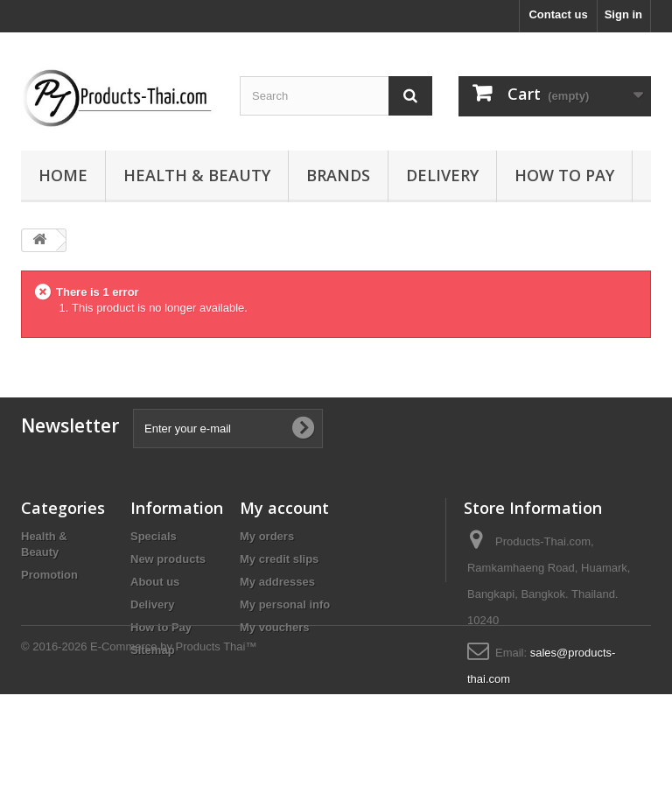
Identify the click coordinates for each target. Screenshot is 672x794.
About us (155, 582)
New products (168, 559)
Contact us (558, 14)
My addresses (277, 582)
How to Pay (564, 175)
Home (63, 175)
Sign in (623, 14)
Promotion (49, 575)
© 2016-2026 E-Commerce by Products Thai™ (139, 746)
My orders (267, 536)
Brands (338, 175)
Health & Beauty (197, 175)
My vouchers (274, 627)
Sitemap (153, 650)
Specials (154, 536)
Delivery (442, 175)
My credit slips (279, 559)
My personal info (285, 604)
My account (284, 508)
